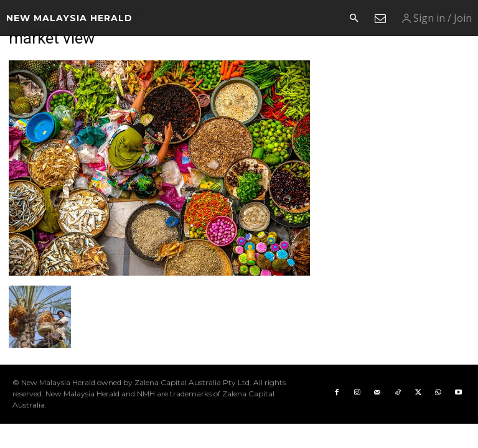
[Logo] (69, 18)
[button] (354, 19)
